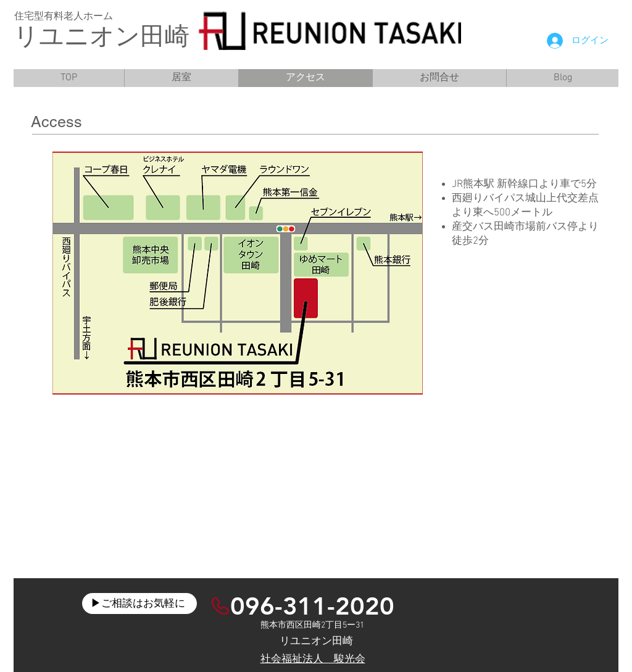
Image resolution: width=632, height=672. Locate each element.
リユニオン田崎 (102, 38)
